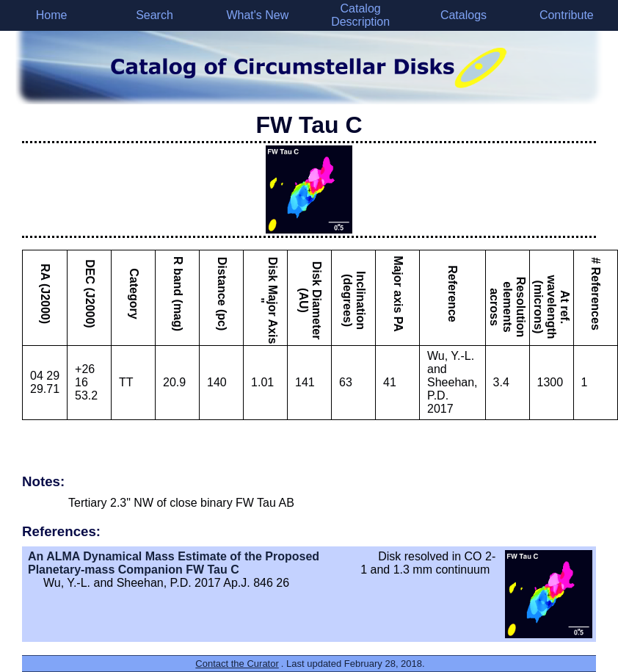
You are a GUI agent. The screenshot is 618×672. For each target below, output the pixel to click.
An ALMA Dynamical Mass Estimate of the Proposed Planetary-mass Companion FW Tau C (174, 563)
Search (154, 15)
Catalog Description (360, 15)
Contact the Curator (237, 664)
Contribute (567, 15)
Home (52, 15)
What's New (257, 15)
